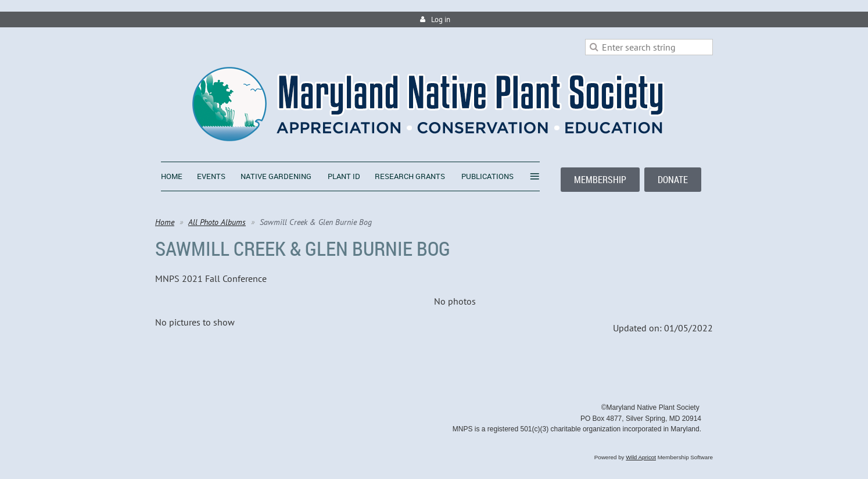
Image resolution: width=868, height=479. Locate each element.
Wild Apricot (641, 457)
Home (165, 222)
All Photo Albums (217, 222)
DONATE (673, 180)
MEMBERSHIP (600, 180)
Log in (441, 19)
